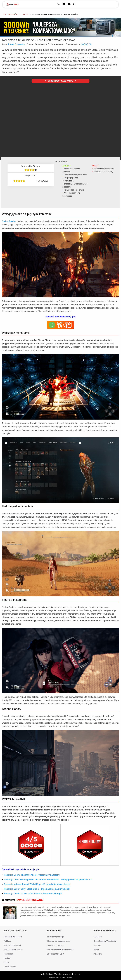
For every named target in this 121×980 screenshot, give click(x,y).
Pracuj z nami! (10, 967)
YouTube (97, 945)
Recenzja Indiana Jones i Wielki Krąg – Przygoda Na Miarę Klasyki (37, 884)
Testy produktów (10, 14)
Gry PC (25, 14)
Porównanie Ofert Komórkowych (60, 950)
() (84, 44)
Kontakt (7, 958)
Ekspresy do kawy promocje (58, 941)
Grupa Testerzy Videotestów (105, 941)
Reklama (8, 941)
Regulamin (8, 954)
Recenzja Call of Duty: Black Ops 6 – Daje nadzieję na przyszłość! (37, 889)
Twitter (96, 950)
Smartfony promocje (55, 945)
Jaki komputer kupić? (56, 954)
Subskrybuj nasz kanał (60, 81)
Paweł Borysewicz (17, 44)
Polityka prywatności (12, 945)
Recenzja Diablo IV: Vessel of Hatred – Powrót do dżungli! (33, 894)
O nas (6, 962)
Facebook (97, 937)
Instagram (98, 954)
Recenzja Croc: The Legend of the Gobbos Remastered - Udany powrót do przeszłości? (48, 880)
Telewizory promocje (55, 937)
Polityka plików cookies (13, 950)
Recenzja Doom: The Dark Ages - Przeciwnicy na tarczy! (32, 875)
